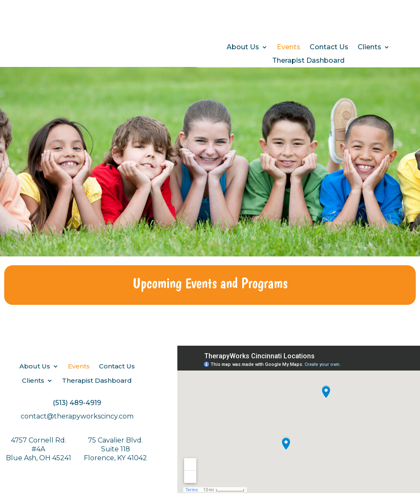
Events (289, 47)
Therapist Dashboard (308, 61)
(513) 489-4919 (77, 403)
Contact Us (329, 47)
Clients (369, 47)
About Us (243, 47)
